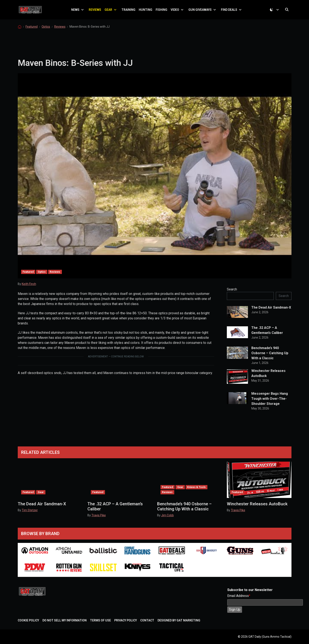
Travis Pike (99, 515)
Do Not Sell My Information (65, 620)
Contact (147, 620)
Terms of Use (100, 620)
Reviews (96, 12)
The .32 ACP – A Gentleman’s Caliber (267, 334)
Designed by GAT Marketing (179, 620)
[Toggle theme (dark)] (275, 12)
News (77, 12)
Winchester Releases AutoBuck (268, 377)
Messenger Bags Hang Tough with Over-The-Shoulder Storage (270, 402)
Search (232, 293)
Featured (32, 30)
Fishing (163, 12)
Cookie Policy (28, 620)
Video (176, 12)
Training (130, 12)
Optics (46, 30)
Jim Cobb (167, 515)
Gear (110, 12)
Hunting (147, 12)
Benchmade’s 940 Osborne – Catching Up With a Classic (270, 357)
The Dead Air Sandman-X (271, 311)
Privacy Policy (126, 620)
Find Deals (230, 12)
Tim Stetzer (30, 510)
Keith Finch (29, 288)
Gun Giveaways (201, 12)
